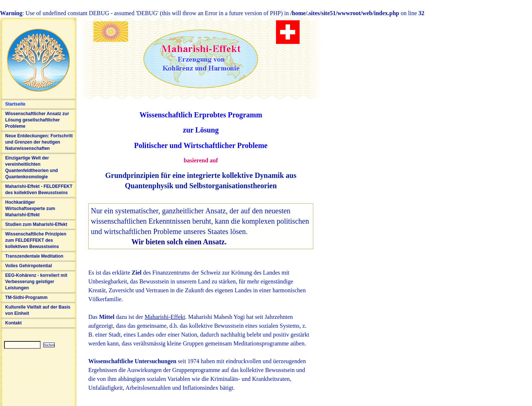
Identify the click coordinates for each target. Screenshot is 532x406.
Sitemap (5, 352)
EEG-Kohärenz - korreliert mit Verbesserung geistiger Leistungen (36, 282)
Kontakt (13, 323)
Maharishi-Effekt (165, 317)
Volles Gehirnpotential (28, 266)
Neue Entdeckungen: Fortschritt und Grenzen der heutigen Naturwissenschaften (39, 142)
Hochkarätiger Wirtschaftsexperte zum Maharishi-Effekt (30, 209)
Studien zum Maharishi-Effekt (36, 224)
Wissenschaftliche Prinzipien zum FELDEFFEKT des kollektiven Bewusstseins (36, 240)
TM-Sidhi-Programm (26, 297)
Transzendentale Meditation (34, 256)
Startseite (15, 104)
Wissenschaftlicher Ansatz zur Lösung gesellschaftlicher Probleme (37, 120)
